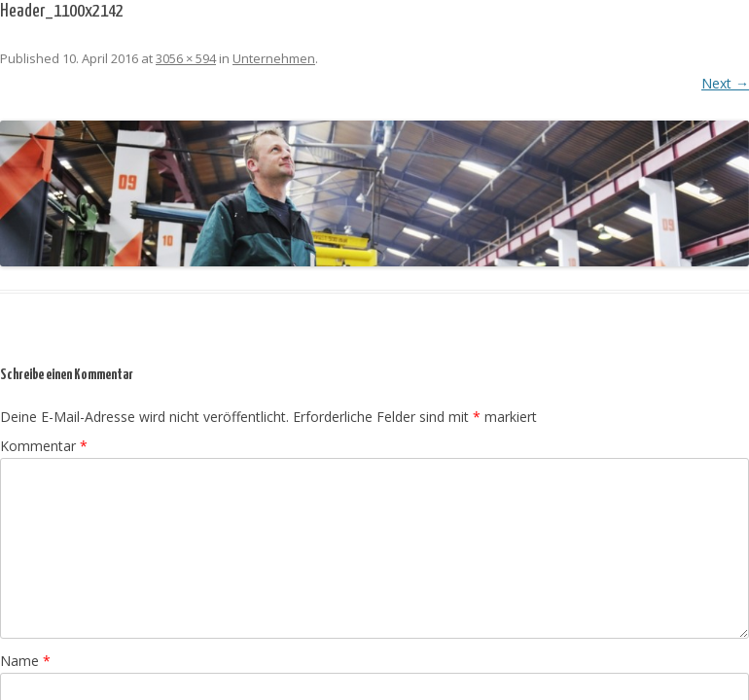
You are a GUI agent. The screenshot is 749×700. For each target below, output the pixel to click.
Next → (725, 83)
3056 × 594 (186, 58)
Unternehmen (274, 58)
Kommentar (44, 446)
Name (25, 661)
